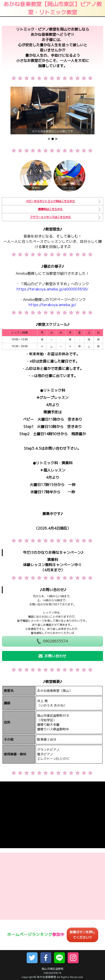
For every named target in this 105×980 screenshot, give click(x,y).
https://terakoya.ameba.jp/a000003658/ (52, 289)
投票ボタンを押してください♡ (82, 935)
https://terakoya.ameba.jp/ (52, 305)
